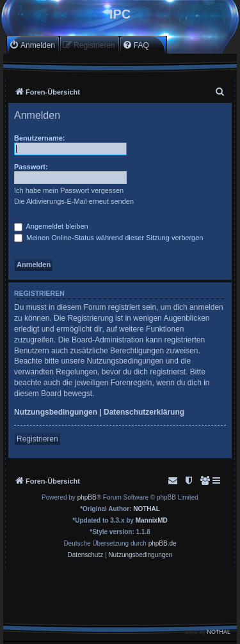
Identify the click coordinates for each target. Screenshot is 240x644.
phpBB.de (163, 543)
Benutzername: (39, 138)
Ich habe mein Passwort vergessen (69, 190)
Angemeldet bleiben (51, 226)
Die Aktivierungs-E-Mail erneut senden (74, 201)
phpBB (87, 497)
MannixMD (152, 520)
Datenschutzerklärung (144, 412)
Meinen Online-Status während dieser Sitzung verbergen (108, 238)
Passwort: (31, 167)
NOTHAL (147, 509)
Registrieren (37, 439)
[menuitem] (32, 45)
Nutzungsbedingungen (56, 412)
